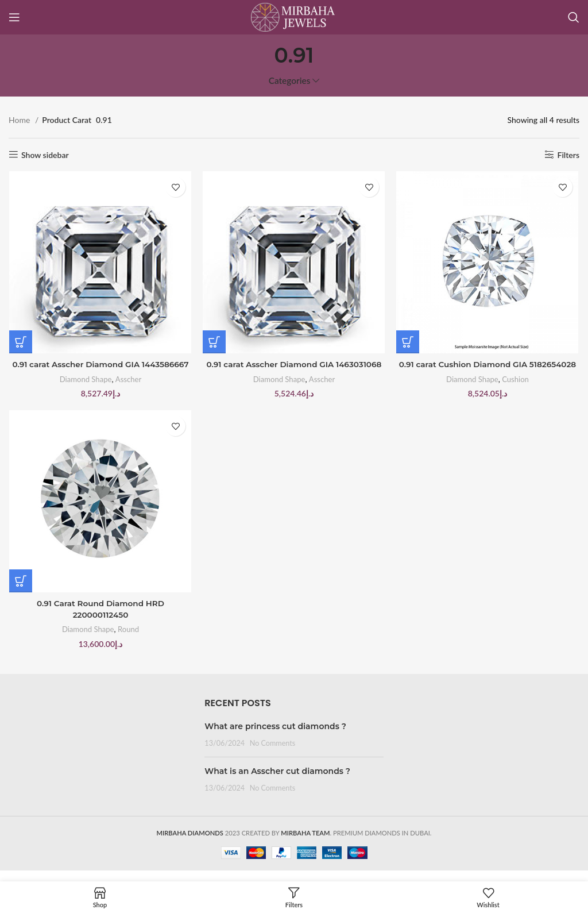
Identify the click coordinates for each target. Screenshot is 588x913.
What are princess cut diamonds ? (275, 737)
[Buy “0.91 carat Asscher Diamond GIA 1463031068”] (214, 342)
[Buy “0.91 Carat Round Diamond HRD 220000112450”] (20, 594)
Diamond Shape (85, 380)
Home (20, 120)
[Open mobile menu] (14, 17)
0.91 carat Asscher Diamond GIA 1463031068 (294, 365)
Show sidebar (45, 155)
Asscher (128, 380)
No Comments (273, 754)
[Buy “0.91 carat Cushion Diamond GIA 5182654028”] (408, 342)
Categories (290, 81)
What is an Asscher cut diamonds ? (277, 782)
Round (128, 642)
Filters (569, 155)
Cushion (517, 391)
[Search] (574, 17)
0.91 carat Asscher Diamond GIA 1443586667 (100, 365)
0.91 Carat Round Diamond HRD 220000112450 (100, 622)
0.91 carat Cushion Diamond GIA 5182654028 (488, 371)
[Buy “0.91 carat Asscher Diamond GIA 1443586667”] (20, 342)
